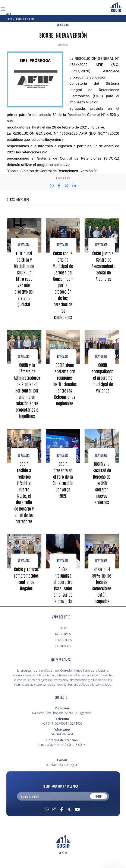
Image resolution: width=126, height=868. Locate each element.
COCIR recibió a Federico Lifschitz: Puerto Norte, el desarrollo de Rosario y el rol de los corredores (24, 498)
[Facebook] (62, 814)
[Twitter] (69, 814)
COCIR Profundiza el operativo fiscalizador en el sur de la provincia (63, 591)
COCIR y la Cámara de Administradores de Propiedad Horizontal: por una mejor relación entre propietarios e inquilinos (27, 396)
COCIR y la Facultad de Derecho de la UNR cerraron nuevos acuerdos (102, 489)
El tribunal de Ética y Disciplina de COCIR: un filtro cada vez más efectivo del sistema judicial (24, 278)
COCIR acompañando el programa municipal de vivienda (103, 384)
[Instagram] (54, 814)
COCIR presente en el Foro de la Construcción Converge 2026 (63, 485)
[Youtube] (77, 814)
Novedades (23, 244)
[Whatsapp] (47, 814)
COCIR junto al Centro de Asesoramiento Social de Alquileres (104, 266)
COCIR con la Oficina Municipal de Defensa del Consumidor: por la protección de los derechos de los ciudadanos (63, 288)
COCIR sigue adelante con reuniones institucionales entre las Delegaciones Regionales (65, 390)
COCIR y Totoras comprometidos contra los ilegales (27, 584)
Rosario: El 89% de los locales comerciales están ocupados (102, 591)
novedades (101, 362)
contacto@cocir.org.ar (62, 770)
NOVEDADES (63, 25)
